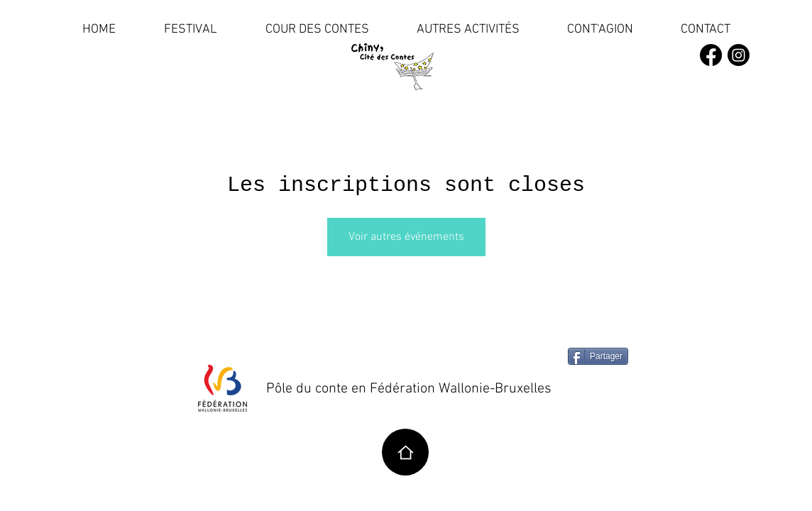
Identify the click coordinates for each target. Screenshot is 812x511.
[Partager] (598, 356)
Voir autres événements (406, 237)
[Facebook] (711, 55)
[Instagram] (739, 55)
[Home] (405, 452)
